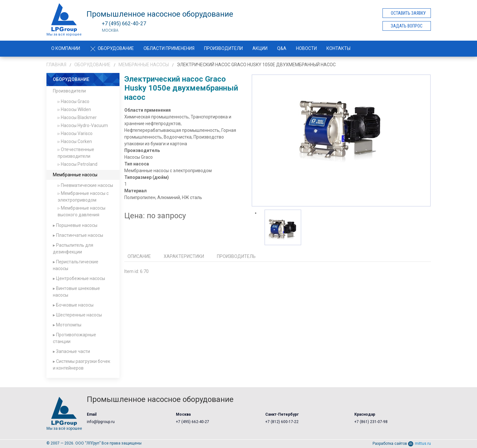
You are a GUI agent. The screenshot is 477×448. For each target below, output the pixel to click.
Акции (260, 48)
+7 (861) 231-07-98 (371, 422)
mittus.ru (419, 444)
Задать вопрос (407, 26)
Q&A (282, 48)
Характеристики (184, 256)
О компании (66, 48)
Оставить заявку (408, 13)
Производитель (236, 256)
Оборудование (112, 48)
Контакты (338, 48)
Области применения (169, 48)
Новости (306, 48)
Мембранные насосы (144, 65)
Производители (223, 48)
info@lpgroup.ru (101, 422)
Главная (56, 65)
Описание (139, 256)
